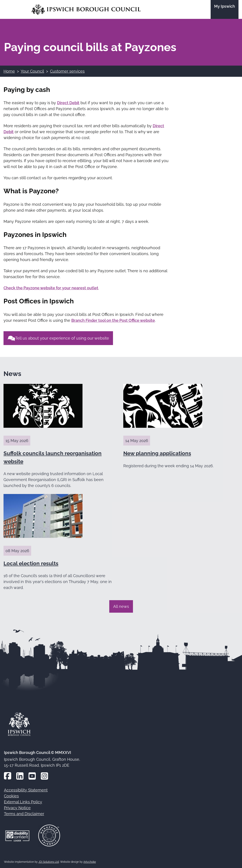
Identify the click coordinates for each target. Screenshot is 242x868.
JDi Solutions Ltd (49, 862)
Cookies (11, 796)
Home (9, 71)
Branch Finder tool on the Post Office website (113, 320)
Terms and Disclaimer (24, 814)
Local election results (31, 563)
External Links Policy (23, 802)
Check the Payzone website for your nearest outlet (51, 288)
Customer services (67, 71)
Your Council (32, 71)
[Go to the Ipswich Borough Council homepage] (86, 10)
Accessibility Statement (26, 790)
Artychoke (90, 862)
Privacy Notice (17, 808)
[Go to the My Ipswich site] (225, 9)
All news (121, 606)
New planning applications (157, 453)
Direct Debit (68, 103)
